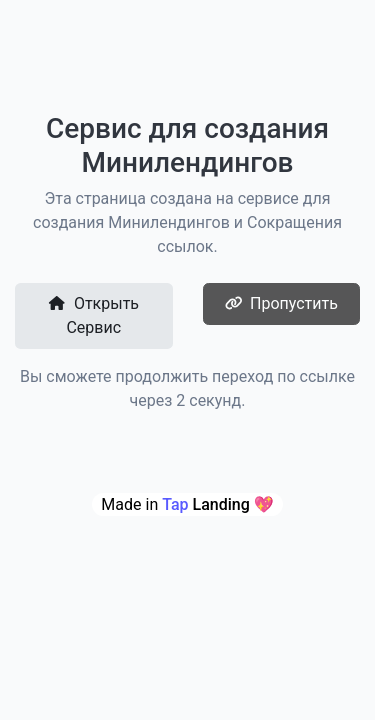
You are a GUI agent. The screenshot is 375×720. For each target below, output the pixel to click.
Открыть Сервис (93, 315)
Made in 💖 (187, 504)
